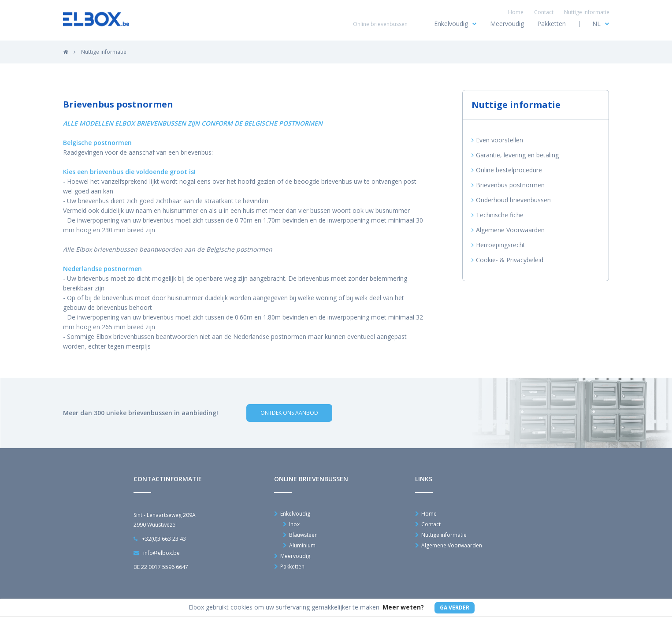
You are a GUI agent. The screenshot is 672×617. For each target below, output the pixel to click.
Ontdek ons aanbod (289, 413)
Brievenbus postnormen (508, 185)
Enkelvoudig (455, 24)
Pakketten (551, 24)
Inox (291, 524)
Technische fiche (498, 215)
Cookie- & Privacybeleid (507, 260)
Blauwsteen (300, 535)
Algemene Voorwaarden (508, 230)
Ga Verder (455, 608)
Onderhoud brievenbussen (511, 200)
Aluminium (299, 546)
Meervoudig (507, 24)
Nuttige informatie (587, 12)
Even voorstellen (497, 140)
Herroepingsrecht (498, 245)
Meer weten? (403, 607)
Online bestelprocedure (507, 170)
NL (601, 24)
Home (516, 12)
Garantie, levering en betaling (515, 155)
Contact (544, 12)
